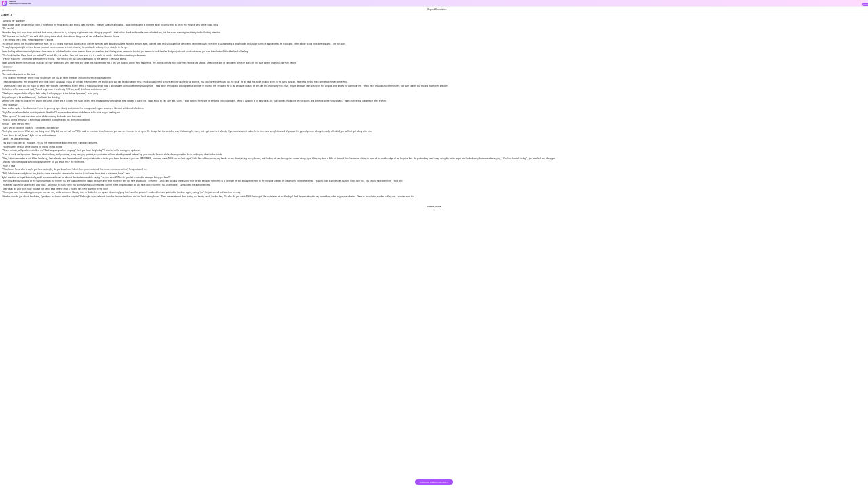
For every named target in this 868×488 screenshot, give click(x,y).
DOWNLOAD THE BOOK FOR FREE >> (434, 482)
